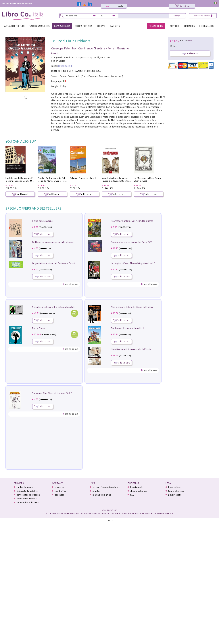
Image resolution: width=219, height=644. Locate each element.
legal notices (175, 487)
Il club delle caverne (42, 221)
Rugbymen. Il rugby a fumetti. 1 (127, 328)
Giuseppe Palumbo (64, 48)
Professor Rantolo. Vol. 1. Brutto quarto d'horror (137, 221)
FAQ (132, 495)
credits (110, 520)
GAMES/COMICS (62, 26)
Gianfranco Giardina (92, 48)
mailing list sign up (102, 495)
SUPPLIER (175, 26)
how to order (137, 487)
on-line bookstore (26, 487)
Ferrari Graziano (118, 48)
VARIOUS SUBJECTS (40, 26)
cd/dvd (101, 26)
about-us (59, 487)
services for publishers (28, 502)
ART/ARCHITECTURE (15, 26)
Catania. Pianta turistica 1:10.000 (87, 178)
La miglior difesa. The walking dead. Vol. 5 (133, 263)
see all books (71, 284)
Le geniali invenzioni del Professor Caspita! (55, 263)
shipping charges (139, 491)
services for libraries (27, 499)
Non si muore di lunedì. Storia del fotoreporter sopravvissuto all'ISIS (147, 307)
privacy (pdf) (174, 495)
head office (61, 491)
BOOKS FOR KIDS (84, 26)
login (107, 6)
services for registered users (106, 487)
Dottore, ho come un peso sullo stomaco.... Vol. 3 (58, 242)
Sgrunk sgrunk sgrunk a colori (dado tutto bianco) (59, 307)
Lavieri (55, 53)
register (120, 6)
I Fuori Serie (64, 66)
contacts (59, 495)
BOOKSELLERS (206, 26)
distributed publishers (28, 491)
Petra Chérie (39, 328)
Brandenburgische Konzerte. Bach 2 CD (132, 242)
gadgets (115, 26)
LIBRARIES (189, 26)
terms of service (176, 491)
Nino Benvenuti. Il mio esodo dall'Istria (131, 349)
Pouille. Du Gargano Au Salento (54, 178)
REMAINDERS (156, 26)
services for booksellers (28, 495)
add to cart (20, 194)
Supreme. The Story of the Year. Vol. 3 (52, 393)
